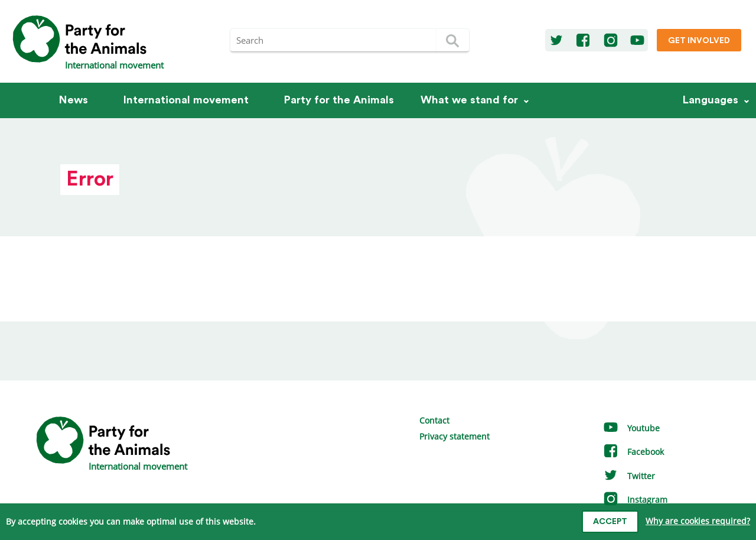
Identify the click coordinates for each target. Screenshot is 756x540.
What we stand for (469, 100)
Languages (711, 100)
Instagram (635, 500)
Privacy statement (454, 436)
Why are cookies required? (698, 521)
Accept (610, 522)
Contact (434, 420)
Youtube (631, 428)
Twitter (629, 476)
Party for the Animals (339, 100)
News (74, 100)
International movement (186, 100)
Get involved (699, 41)
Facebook (633, 452)
